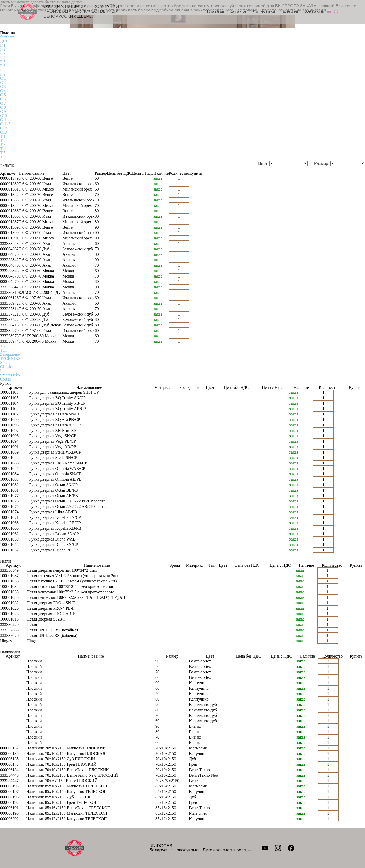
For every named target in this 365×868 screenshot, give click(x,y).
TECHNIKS (10, 358)
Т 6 (3, 157)
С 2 (3, 82)
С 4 (3, 91)
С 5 (3, 95)
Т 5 (3, 153)
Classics (7, 367)
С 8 (3, 107)
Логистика (265, 12)
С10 (3, 116)
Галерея (290, 12)
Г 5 (3, 62)
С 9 (3, 111)
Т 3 (3, 145)
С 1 (3, 78)
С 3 (3, 87)
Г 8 (3, 70)
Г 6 (3, 66)
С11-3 (5, 124)
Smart (5, 363)
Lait (3, 371)
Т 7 (3, 346)
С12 (3, 128)
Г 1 (3, 45)
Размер (321, 164)
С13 (3, 132)
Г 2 (3, 49)
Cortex (6, 379)
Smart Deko (10, 375)
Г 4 (3, 58)
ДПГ (4, 41)
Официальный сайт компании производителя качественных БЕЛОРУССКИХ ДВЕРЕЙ (69, 12)
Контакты (314, 12)
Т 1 (3, 136)
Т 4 (3, 149)
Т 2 (3, 140)
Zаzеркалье (10, 354)
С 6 (3, 99)
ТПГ (4, 350)
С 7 (3, 103)
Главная (217, 12)
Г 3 (3, 53)
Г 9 (3, 74)
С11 (3, 120)
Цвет (263, 164)
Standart (7, 37)
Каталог (240, 12)
